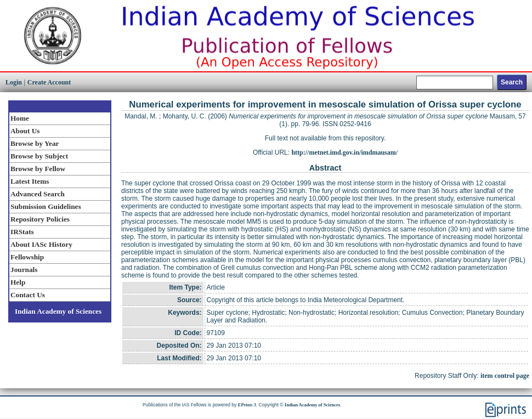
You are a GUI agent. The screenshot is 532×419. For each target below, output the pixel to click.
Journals (24, 270)
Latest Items (30, 181)
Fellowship (27, 257)
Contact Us (28, 295)
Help (18, 282)
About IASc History (41, 244)
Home (20, 118)
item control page (505, 376)
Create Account (49, 82)
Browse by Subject (39, 156)
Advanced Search (38, 194)
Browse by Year (35, 143)
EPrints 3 (247, 405)
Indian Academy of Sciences (58, 311)
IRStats (22, 232)
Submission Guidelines (46, 206)
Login (14, 82)
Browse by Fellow (38, 169)
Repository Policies (40, 219)
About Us (25, 131)
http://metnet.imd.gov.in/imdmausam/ (344, 152)
